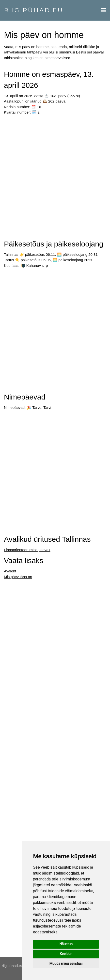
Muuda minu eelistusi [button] (66, 964)
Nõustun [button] (66, 944)
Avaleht (10, 571)
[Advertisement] (55, 175)
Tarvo (37, 407)
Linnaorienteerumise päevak (27, 550)
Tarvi (47, 407)
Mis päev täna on (18, 577)
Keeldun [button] (66, 954)
